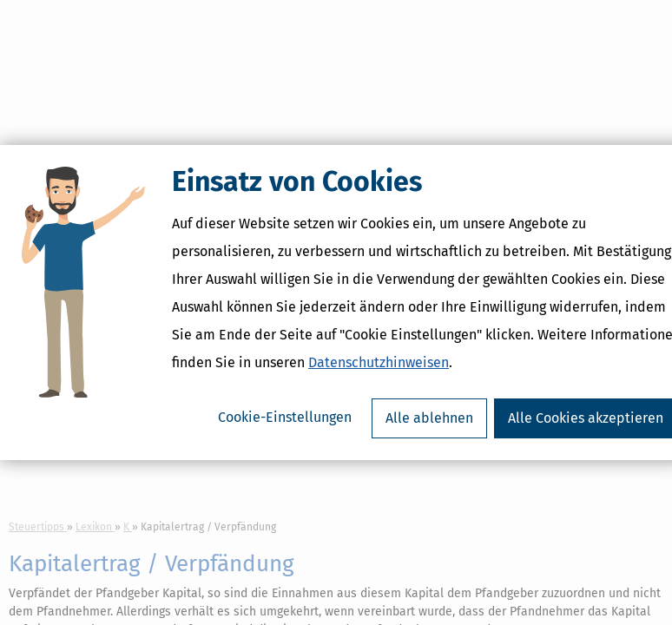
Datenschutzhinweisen (379, 373)
